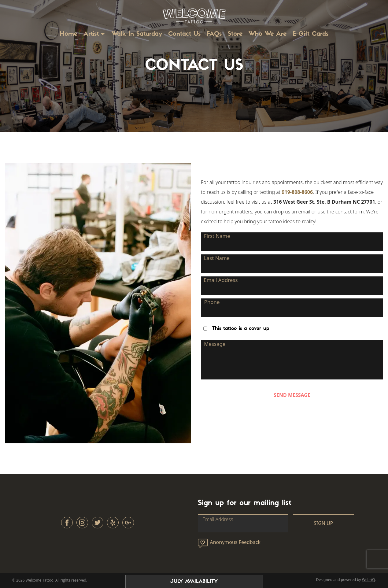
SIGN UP (323, 523)
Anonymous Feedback (229, 543)
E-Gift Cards (310, 34)
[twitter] (98, 523)
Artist (91, 34)
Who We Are (268, 34)
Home (68, 34)
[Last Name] (292, 264)
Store (235, 34)
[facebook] (67, 523)
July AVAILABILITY (194, 582)
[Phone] (292, 308)
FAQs (214, 34)
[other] (113, 523)
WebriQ (368, 580)
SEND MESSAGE (292, 395)
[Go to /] (194, 15)
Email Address (218, 519)
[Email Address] (292, 286)
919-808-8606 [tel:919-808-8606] (297, 192)
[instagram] (82, 523)
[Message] (292, 360)
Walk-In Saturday (137, 34)
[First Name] (292, 242)
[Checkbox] (205, 329)
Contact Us (184, 34)
